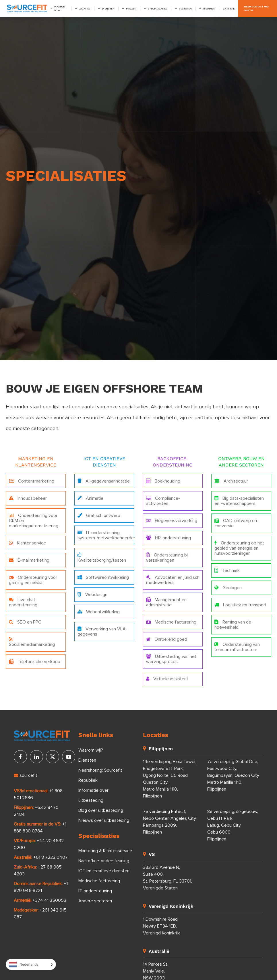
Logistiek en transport (241, 605)
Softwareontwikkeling (103, 577)
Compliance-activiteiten (163, 501)
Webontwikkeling (99, 612)
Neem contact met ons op (256, 9)
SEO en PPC (25, 622)
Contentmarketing (32, 481)
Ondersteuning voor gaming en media (33, 580)
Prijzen (131, 9)
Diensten (108, 9)
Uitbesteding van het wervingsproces (171, 659)
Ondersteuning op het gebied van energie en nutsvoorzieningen (239, 548)
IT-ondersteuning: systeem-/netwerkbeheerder (106, 535)
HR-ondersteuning (168, 538)
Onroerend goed (167, 639)
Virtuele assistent (167, 679)
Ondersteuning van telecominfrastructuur (237, 647)
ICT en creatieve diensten (104, 871)
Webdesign (92, 594)
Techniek (227, 570)
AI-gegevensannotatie (104, 481)
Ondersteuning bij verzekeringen (167, 557)
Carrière (229, 9)
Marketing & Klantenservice (105, 851)
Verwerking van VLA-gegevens (102, 631)
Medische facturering (171, 622)
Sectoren (185, 9)
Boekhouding (163, 481)
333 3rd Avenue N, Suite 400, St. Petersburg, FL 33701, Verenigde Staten (167, 878)
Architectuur (231, 481)
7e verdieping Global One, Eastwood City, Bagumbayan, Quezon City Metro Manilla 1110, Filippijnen (233, 775)
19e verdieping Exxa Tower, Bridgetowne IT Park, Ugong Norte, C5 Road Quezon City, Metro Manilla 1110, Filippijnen (170, 779)
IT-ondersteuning (95, 891)
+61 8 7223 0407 (51, 857)
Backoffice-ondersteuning (104, 861)
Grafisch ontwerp (99, 515)
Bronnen (209, 9)
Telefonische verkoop (35, 661)
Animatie (90, 498)
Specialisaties (158, 9)
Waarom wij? (60, 9)
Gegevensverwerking (172, 521)
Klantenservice (27, 543)
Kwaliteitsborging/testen (102, 557)
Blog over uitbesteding (101, 810)
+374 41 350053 (49, 900)
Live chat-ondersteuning (23, 602)
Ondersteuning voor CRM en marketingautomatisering (34, 521)
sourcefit (26, 775)
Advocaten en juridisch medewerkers (173, 580)
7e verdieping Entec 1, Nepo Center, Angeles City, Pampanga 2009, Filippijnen (170, 822)
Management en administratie (166, 602)
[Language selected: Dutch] (31, 964)
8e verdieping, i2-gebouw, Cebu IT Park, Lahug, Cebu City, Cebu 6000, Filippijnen (233, 825)
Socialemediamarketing (32, 642)
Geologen (228, 588)
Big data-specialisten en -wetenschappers (239, 501)
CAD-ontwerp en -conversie (237, 523)
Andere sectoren (95, 901)
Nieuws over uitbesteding (104, 820)
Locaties (85, 9)
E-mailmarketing (29, 560)
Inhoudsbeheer (28, 498)
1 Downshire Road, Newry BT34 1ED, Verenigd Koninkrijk (161, 926)
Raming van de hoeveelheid (233, 625)
